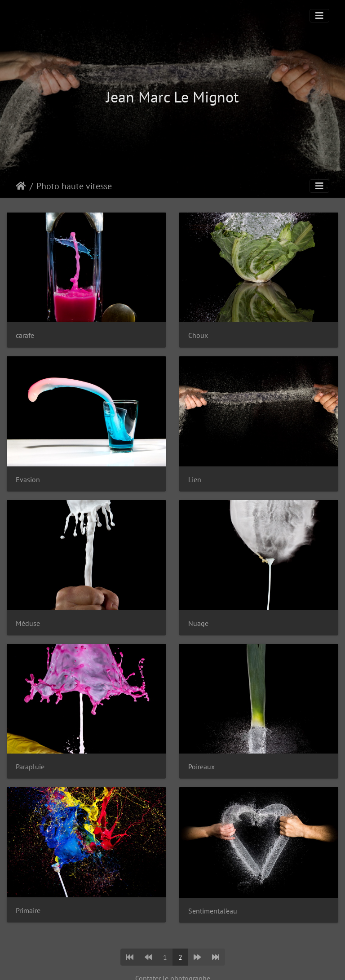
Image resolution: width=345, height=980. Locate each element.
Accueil (21, 186)
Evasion (28, 480)
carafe (25, 335)
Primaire (28, 911)
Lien (195, 480)
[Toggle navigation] (319, 16)
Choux (198, 335)
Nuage (198, 623)
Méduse (28, 623)
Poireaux (201, 767)
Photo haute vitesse (74, 186)
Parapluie (30, 767)
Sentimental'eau (213, 911)
